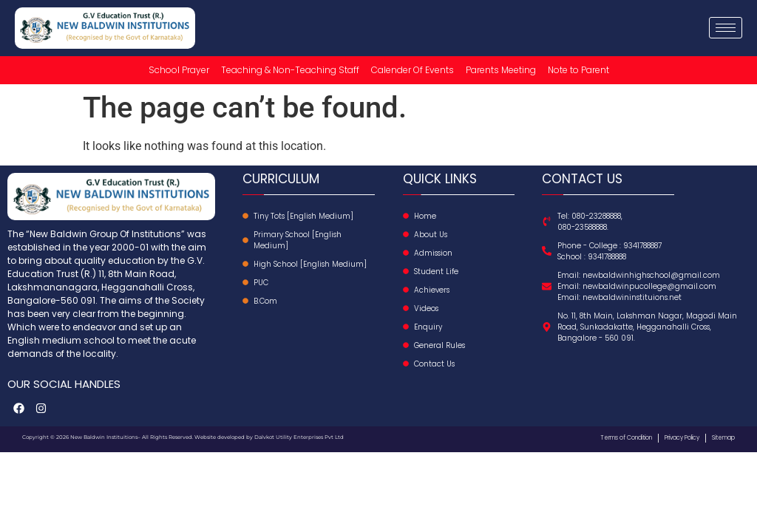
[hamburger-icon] (726, 28)
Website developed (219, 437)
